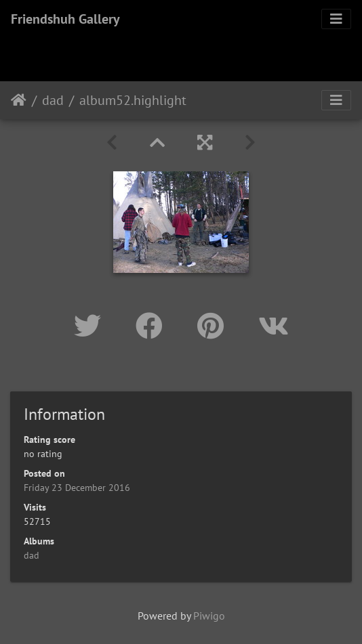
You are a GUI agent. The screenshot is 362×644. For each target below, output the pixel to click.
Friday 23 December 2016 (77, 488)
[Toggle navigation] (336, 19)
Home (19, 100)
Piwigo (209, 616)
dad (53, 100)
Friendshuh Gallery (65, 19)
